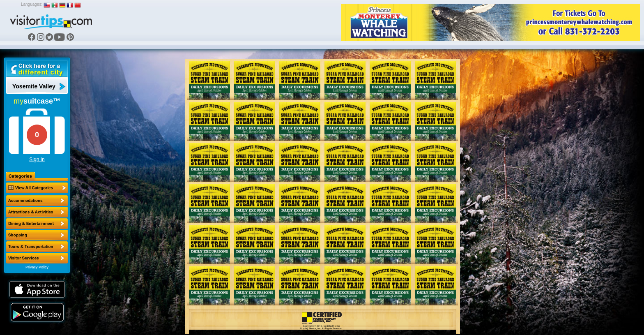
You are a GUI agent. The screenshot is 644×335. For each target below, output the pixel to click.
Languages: (32, 4)
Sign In (37, 159)
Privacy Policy (37, 267)
